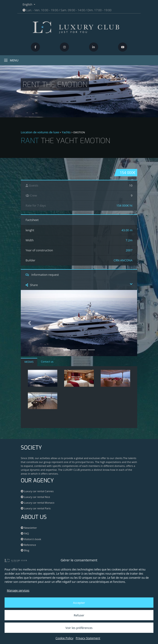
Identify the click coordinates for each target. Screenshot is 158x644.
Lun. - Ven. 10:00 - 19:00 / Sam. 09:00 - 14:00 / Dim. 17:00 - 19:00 (67, 10)
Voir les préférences (79, 628)
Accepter (79, 603)
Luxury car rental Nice (35, 497)
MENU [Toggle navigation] (11, 60)
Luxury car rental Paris (36, 508)
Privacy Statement (88, 638)
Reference (28, 545)
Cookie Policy (64, 638)
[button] (30, 323)
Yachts (66, 132)
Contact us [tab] (47, 362)
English (28, 4)
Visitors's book (31, 539)
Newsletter (29, 528)
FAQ (25, 533)
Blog (25, 550)
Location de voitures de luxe (40, 132)
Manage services (18, 590)
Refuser (79, 615)
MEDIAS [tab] (29, 362)
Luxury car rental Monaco (38, 503)
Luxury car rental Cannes (37, 491)
